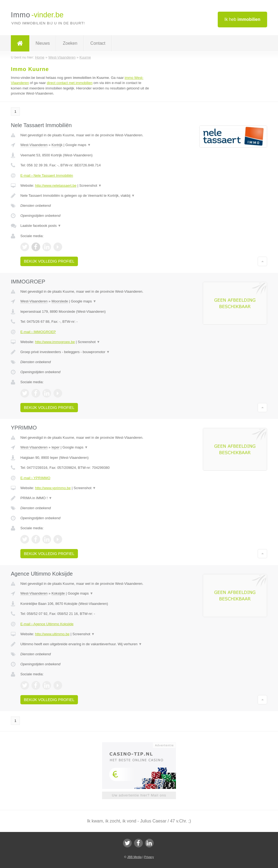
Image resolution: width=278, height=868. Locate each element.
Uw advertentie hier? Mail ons (139, 795)
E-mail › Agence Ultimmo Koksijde (47, 624)
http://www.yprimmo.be (53, 488)
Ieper (56, 447)
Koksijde (58, 593)
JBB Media (134, 857)
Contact (98, 43)
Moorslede (60, 301)
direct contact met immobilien (69, 83)
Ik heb (242, 19)
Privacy (149, 857)
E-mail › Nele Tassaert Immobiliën (47, 175)
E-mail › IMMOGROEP (38, 332)
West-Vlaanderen (34, 145)
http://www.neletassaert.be (56, 185)
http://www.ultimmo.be (52, 634)
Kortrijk (57, 145)
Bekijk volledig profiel (49, 261)
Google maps (78, 145)
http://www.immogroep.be (55, 342)
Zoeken (70, 43)
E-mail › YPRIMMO (35, 478)
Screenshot (90, 185)
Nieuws (43, 43)
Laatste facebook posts (41, 226)
